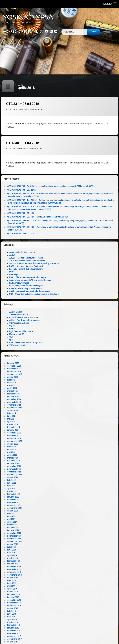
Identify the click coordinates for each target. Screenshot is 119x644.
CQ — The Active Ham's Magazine (56, 318)
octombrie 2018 (46, 606)
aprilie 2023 (44, 455)
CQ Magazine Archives (51, 323)
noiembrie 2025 (46, 369)
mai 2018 (43, 617)
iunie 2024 (44, 416)
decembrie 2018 (46, 600)
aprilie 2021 (44, 522)
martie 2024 (44, 424)
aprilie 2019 (44, 589)
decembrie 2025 (46, 366)
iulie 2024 (43, 413)
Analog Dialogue (48, 312)
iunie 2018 (44, 614)
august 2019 (44, 578)
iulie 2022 (43, 480)
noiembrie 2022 (46, 469)
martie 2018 (44, 622)
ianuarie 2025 (45, 397)
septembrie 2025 (46, 374)
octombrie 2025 (46, 372)
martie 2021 (44, 525)
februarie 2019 (45, 594)
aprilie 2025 (44, 388)
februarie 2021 (45, 528)
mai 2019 (43, 586)
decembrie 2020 (46, 533)
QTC (43, 110)
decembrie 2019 (46, 567)
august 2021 (44, 511)
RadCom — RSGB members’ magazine (57, 343)
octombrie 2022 (46, 472)
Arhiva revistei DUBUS (50, 315)
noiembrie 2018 (46, 603)
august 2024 (44, 411)
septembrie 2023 (46, 441)
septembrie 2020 (46, 542)
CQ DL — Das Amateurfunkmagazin (56, 320)
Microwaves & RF (48, 334)
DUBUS (44, 329)
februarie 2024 (45, 427)
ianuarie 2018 (45, 628)
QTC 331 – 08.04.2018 (23, 104)
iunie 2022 (44, 483)
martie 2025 (44, 391)
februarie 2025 (45, 394)
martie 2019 (44, 592)
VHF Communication (50, 345)
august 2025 (44, 377)
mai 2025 (43, 385)
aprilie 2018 (44, 620)
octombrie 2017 (46, 636)
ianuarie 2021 (45, 530)
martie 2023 (44, 458)
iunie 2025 (44, 383)
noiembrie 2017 (46, 633)
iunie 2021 (44, 516)
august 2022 (44, 477)
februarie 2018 (45, 625)
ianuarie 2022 (45, 497)
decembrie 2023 (46, 433)
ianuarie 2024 (45, 430)
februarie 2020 (45, 561)
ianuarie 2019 (45, 597)
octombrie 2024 (46, 405)
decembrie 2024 (46, 399)
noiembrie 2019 (46, 569)
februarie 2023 (45, 461)
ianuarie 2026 (45, 363)
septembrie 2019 (46, 575)
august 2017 (44, 642)
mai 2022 (43, 486)
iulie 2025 (43, 380)
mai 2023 (43, 452)
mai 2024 (43, 419)
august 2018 (44, 608)
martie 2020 (44, 558)
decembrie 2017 (46, 631)
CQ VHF (44, 326)
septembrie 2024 (46, 408)
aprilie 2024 (44, 422)
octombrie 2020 (46, 539)
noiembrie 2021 (46, 503)
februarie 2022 (45, 494)
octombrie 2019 (46, 572)
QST (43, 340)
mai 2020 (43, 553)
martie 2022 (44, 491)
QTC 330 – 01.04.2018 (23, 143)
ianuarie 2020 (45, 564)
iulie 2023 (43, 447)
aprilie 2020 (44, 555)
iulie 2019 (43, 581)
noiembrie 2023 (46, 436)
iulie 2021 (43, 514)
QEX (43, 337)
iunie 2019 (44, 583)
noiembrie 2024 (46, 402)
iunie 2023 (44, 450)
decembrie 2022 (46, 466)
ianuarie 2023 (45, 463)
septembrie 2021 (46, 508)
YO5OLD (35, 110)
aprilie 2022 (44, 489)
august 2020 (44, 544)
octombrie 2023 (46, 438)
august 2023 (44, 444)
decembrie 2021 (46, 500)
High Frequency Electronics (53, 331)
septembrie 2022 (46, 475)
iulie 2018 (43, 611)
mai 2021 (43, 519)
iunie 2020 (44, 550)
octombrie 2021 (46, 505)
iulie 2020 (43, 547)
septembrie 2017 (46, 639)
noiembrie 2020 (46, 536)
